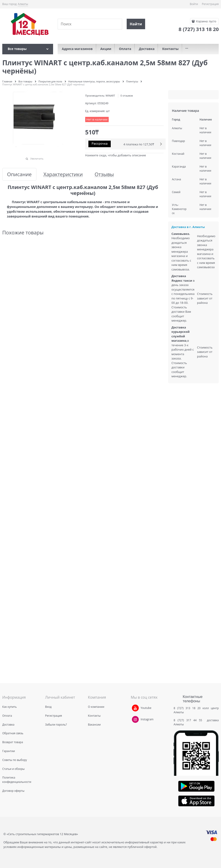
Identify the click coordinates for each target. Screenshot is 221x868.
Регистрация (210, 4)
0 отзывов (127, 96)
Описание (19, 174)
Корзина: (206, 21)
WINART (110, 96)
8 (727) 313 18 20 (187, 708)
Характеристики (63, 174)
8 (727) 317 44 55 (189, 720)
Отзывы (104, 174)
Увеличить (37, 159)
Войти (194, 4)
